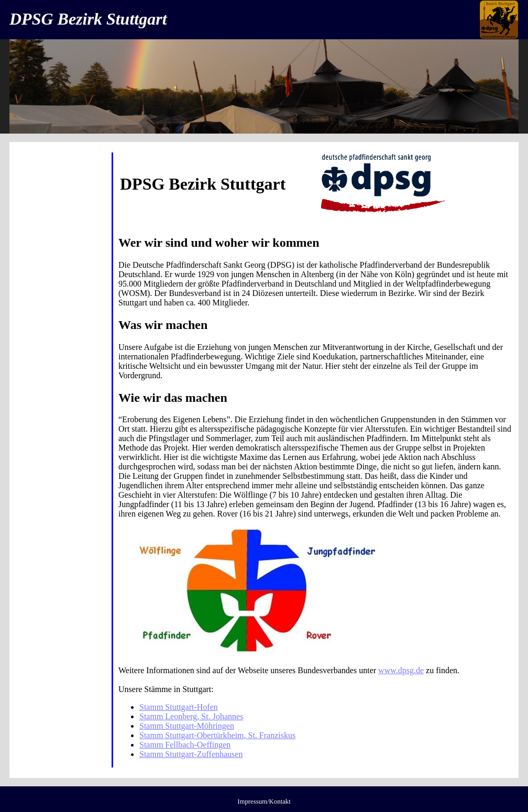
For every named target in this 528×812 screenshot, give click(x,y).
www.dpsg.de (401, 670)
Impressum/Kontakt (264, 802)
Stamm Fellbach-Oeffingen (185, 745)
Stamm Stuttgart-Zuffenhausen (191, 754)
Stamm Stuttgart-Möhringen (187, 726)
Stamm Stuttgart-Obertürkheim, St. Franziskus (217, 735)
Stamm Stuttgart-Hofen (179, 707)
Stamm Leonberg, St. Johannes (191, 716)
